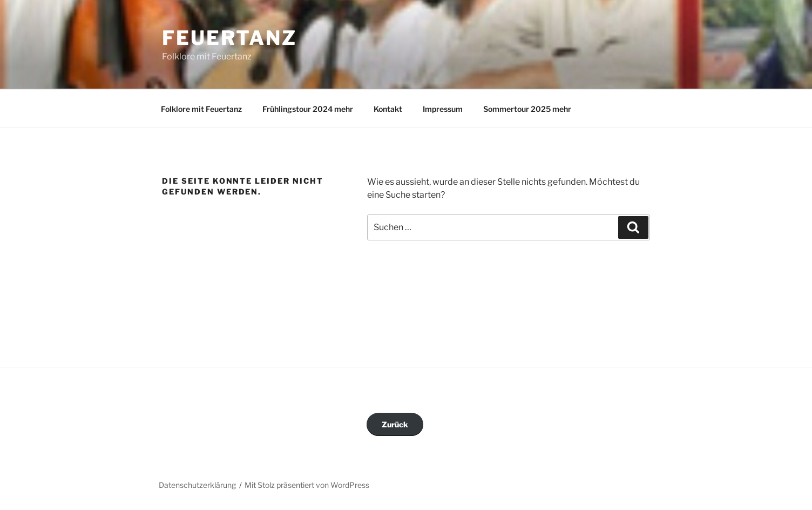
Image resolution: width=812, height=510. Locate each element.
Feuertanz (229, 38)
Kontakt (388, 109)
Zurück (395, 424)
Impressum (443, 109)
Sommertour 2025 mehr (527, 109)
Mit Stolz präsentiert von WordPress (307, 485)
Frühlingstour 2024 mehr (308, 109)
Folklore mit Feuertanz (201, 109)
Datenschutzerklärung (197, 485)
